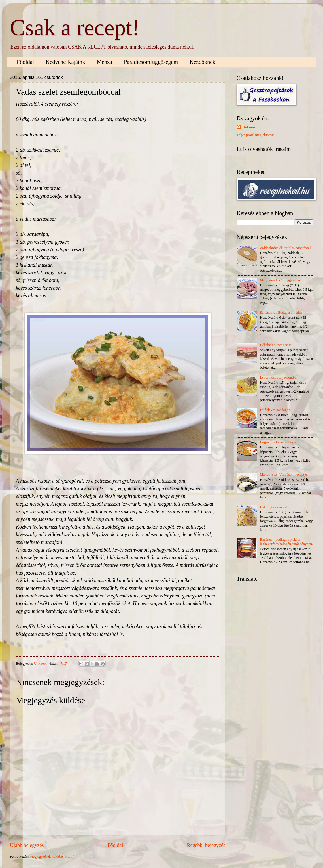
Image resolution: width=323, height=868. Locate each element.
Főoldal (25, 62)
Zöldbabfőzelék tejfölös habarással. (286, 248)
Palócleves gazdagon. (276, 410)
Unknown (250, 127)
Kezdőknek (202, 62)
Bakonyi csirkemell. (275, 507)
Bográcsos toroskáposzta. (278, 442)
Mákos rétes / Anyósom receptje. (284, 475)
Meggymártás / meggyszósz (280, 280)
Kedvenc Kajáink (65, 62)
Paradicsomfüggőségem (151, 62)
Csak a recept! (75, 28)
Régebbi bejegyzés (206, 845)
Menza (105, 62)
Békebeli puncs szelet (276, 345)
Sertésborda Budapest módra (281, 313)
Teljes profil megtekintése (256, 135)
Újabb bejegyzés (27, 845)
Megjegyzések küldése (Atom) (52, 857)
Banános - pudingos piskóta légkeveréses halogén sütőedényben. (286, 542)
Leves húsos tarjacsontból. (279, 378)
